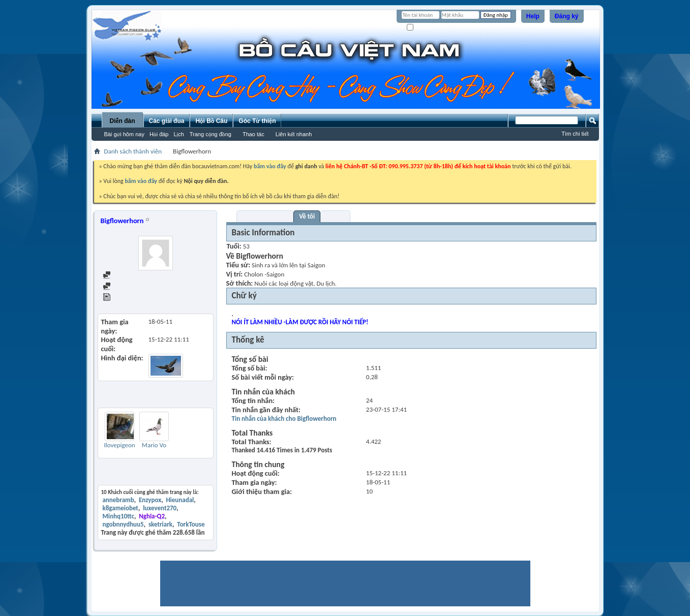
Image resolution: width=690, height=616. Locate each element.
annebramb (118, 500)
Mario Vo (154, 445)
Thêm (203, 400)
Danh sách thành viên (133, 151)
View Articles (125, 298)
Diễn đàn (122, 121)
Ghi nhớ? (421, 28)
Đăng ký (567, 16)
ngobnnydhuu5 (123, 524)
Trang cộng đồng (211, 134)
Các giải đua (167, 121)
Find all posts (125, 276)
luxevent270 (160, 508)
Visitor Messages (265, 216)
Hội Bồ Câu (211, 121)
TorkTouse (191, 524)
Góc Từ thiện (257, 121)
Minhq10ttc (118, 516)
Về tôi (307, 216)
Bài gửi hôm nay (124, 134)
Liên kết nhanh (294, 134)
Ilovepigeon (119, 445)
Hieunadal (180, 500)
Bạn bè (335, 216)
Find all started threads (138, 287)
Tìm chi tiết (575, 134)
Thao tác (253, 134)
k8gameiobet (120, 508)
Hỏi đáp (159, 134)
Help (533, 16)
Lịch (179, 134)
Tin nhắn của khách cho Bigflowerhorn (284, 419)
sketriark (160, 524)
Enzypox (150, 500)
